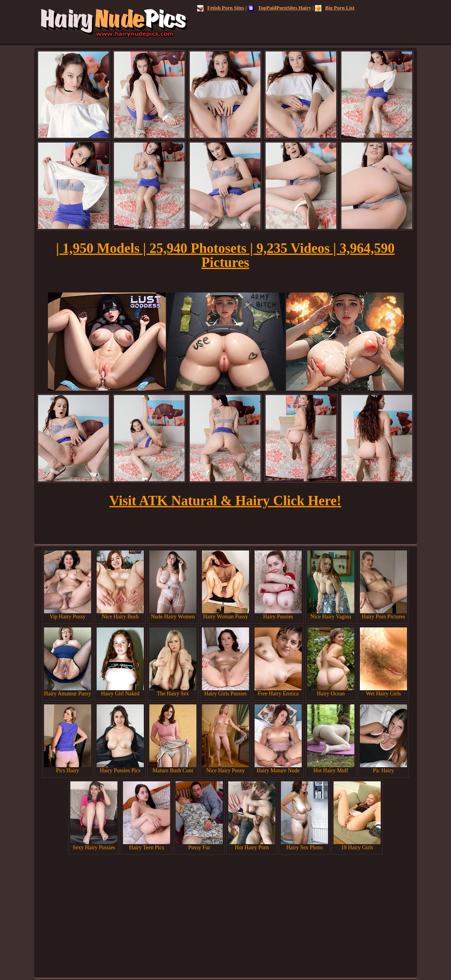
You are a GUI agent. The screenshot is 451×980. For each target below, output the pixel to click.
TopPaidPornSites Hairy (280, 8)
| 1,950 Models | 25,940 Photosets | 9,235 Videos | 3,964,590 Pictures (225, 255)
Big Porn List (335, 8)
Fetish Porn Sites (221, 8)
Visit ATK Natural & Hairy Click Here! (225, 501)
